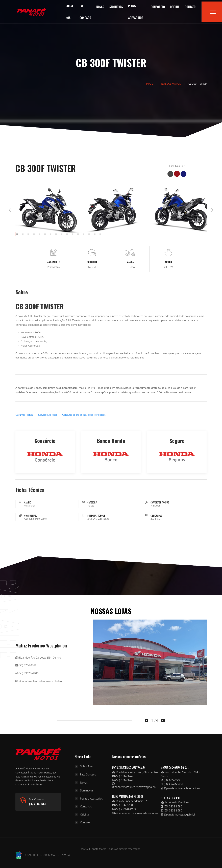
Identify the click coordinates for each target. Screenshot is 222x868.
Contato (190, 7)
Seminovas (116, 7)
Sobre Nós (70, 12)
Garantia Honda (24, 415)
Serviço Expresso (48, 415)
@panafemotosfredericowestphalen (39, 681)
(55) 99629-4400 (27, 673)
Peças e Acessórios (136, 12)
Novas (100, 7)
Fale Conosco (85, 12)
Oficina (175, 7)
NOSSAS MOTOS (171, 84)
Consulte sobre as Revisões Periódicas (84, 415)
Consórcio (158, 7)
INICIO (150, 84)
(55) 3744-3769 (26, 665)
